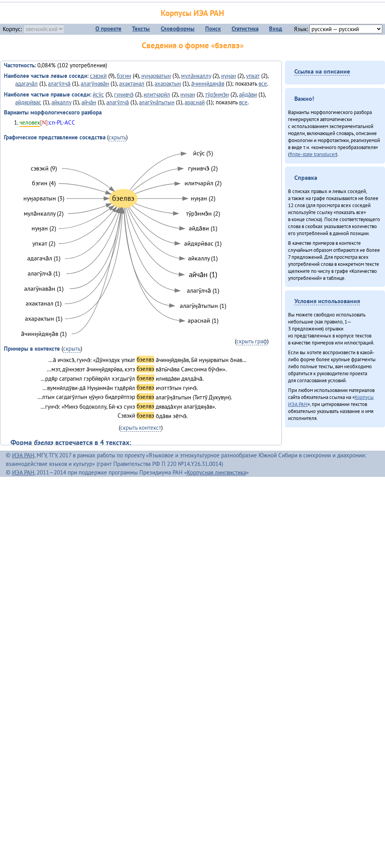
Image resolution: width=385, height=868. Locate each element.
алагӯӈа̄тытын (157, 102)
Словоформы (178, 29)
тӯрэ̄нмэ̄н (217, 94)
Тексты (141, 29)
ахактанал (132, 83)
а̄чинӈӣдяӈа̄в (208, 83)
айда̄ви (248, 94)
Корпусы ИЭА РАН (192, 13)
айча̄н (89, 102)
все (263, 83)
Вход (276, 29)
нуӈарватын (156, 76)
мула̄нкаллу (196, 76)
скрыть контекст (141, 428)
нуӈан (229, 76)
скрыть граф (252, 341)
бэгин (124, 76)
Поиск (213, 29)
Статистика (245, 29)
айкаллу (61, 102)
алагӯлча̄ (59, 83)
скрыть (117, 137)
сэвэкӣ (98, 76)
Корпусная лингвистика (216, 472)
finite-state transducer (313, 154)
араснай (195, 102)
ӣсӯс (98, 94)
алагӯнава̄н (95, 83)
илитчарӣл (157, 94)
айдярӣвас (28, 102)
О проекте (108, 29)
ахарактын (168, 83)
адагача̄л (26, 83)
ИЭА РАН (23, 455)
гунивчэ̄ (124, 94)
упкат (253, 76)
